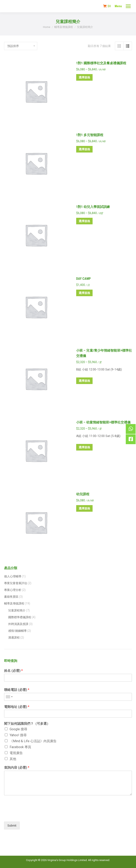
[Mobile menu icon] (128, 6)
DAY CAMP (83, 279)
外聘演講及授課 (18, 624)
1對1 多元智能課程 (90, 135)
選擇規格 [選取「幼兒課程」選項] (84, 508)
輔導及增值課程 (14, 603)
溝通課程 (14, 638)
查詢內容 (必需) (17, 768)
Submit (12, 826)
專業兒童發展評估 (16, 583)
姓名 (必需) (13, 671)
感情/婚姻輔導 (17, 631)
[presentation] (35, 815)
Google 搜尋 (18, 729)
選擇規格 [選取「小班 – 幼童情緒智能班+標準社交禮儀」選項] (84, 447)
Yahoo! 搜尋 (18, 735)
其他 (13, 759)
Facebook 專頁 (20, 747)
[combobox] (9, 697)
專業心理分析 (13, 590)
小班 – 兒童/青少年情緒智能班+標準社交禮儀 (104, 353)
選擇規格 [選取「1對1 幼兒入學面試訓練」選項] (84, 221)
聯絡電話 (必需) (17, 690)
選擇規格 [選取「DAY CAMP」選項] (84, 293)
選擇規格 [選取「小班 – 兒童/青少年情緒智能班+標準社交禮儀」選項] (84, 381)
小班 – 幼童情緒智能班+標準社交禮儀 (103, 422)
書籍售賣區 (11, 597)
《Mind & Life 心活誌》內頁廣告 (33, 741)
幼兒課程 (83, 494)
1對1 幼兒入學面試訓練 (93, 207)
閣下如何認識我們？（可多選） (27, 724)
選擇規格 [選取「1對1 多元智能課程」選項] (84, 149)
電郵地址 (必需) (17, 707)
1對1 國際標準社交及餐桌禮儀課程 (101, 63)
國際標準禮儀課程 (20, 617)
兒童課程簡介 (17, 610)
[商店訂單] (21, 46)
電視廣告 (16, 753)
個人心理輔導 (13, 576)
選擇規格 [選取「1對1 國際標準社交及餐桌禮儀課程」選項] (84, 77)
